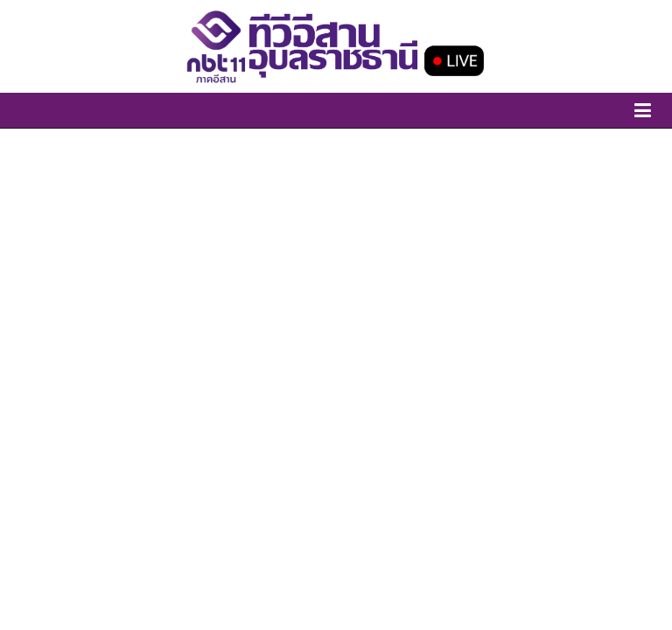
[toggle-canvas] (643, 113)
